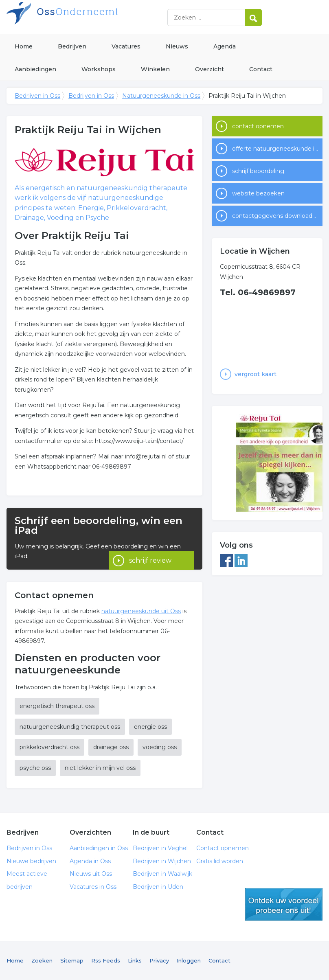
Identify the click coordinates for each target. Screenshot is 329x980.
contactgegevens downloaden (276, 216)
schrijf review (150, 548)
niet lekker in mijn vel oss (100, 768)
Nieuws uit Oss (91, 874)
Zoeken (42, 960)
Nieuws (177, 46)
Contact (261, 69)
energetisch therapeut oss (57, 706)
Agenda (225, 46)
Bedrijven (72, 46)
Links (135, 960)
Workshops (99, 69)
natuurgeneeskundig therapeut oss (70, 727)
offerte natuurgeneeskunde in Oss (277, 149)
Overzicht (209, 69)
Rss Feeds (106, 960)
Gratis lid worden (220, 861)
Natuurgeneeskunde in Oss (161, 96)
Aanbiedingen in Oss (99, 848)
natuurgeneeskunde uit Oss (141, 611)
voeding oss (160, 747)
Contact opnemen (223, 848)
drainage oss (111, 747)
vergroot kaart (256, 374)
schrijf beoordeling (258, 171)
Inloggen (189, 960)
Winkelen (155, 69)
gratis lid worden (284, 904)
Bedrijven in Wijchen (162, 861)
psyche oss (35, 768)
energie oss (150, 727)
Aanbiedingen (35, 69)
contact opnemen (258, 126)
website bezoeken (258, 193)
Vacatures (126, 46)
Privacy (159, 960)
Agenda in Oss (90, 861)
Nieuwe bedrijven (31, 861)
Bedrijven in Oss (108, 17)
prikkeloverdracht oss (49, 747)
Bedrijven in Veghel (160, 848)
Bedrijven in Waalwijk (162, 874)
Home (24, 46)
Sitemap (72, 960)
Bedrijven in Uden (158, 887)
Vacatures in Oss (93, 887)
